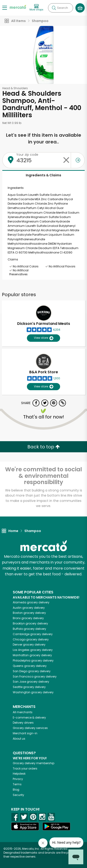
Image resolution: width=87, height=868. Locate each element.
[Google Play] (56, 826)
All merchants (23, 712)
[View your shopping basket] (80, 8)
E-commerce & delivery (29, 718)
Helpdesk (19, 774)
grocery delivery (31, 602)
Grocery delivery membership (34, 763)
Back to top (44, 447)
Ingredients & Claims (43, 175)
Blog (16, 790)
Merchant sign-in (25, 733)
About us (19, 739)
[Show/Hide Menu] (5, 8)
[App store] (25, 827)
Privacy (18, 779)
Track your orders (25, 768)
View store (43, 338)
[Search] (61, 8)
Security (18, 795)
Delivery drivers (23, 723)
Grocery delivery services (30, 728)
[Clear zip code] (66, 160)
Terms (17, 784)
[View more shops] (36, 8)
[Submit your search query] (54, 8)
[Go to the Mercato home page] (18, 7)
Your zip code (27, 155)
